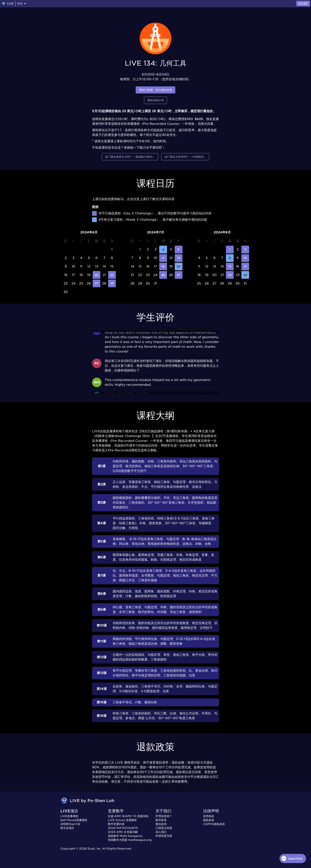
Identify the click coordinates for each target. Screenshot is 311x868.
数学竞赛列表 (116, 824)
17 (245, 267)
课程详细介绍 (155, 100)
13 (179, 258)
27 (96, 283)
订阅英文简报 (164, 828)
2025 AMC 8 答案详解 (123, 832)
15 (230, 267)
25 (163, 275)
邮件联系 (161, 820)
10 (245, 258)
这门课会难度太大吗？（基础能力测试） (130, 157)
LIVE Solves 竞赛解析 (122, 820)
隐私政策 (209, 820)
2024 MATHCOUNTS (123, 828)
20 (96, 275)
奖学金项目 (67, 828)
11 (163, 258)
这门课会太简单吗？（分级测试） (185, 157)
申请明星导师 (164, 836)
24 (245, 275)
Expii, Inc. (95, 849)
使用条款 (209, 816)
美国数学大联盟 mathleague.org (130, 840)
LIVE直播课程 (69, 816)
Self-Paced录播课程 (74, 820)
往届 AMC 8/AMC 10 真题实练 (128, 816)
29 (112, 283)
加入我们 (161, 832)
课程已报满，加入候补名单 (155, 90)
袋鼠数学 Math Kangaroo (125, 836)
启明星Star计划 (70, 824)
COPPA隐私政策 (214, 824)
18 (163, 267)
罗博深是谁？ (164, 816)
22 (112, 275)
